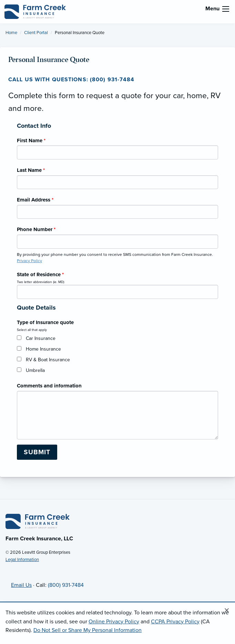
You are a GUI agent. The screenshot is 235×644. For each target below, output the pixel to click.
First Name (31, 141)
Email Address (35, 200)
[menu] (226, 9)
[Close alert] (227, 611)
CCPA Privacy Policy (175, 622)
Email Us (21, 585)
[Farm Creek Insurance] (35, 11)
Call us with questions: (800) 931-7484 (71, 80)
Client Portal (36, 33)
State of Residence (40, 274)
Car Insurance (41, 338)
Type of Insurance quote (45, 322)
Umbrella (35, 370)
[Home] (38, 521)
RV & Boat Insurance (48, 360)
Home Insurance (43, 349)
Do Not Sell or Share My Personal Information (88, 630)
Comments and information (49, 386)
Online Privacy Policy (114, 622)
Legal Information (22, 560)
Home (11, 33)
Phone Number (36, 229)
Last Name (31, 170)
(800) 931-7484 (66, 585)
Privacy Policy (29, 261)
